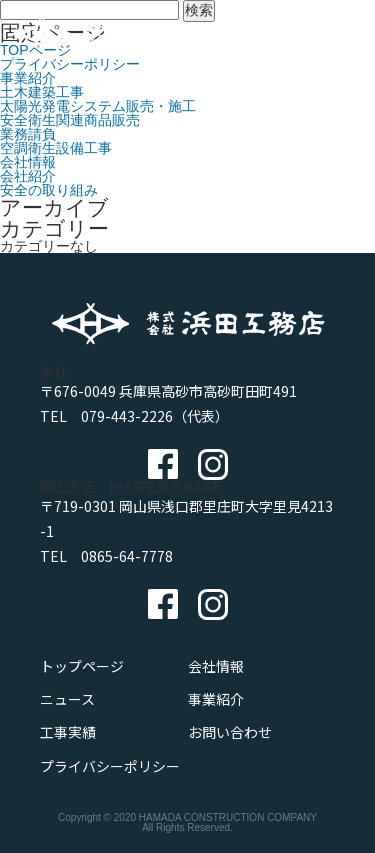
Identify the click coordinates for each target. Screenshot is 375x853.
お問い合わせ (230, 732)
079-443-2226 (127, 416)
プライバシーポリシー (110, 766)
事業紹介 (28, 78)
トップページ (82, 666)
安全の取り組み (49, 190)
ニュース (67, 699)
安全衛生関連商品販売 (70, 120)
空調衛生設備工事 (56, 148)
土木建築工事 (42, 92)
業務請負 (28, 134)
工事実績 (68, 732)
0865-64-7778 (127, 556)
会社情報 (28, 162)
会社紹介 (28, 176)
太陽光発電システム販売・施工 (98, 106)
